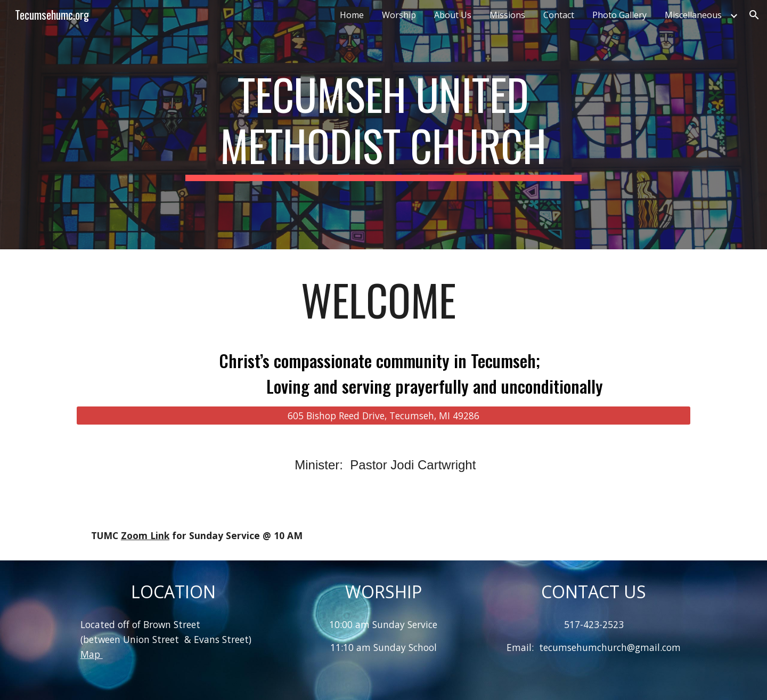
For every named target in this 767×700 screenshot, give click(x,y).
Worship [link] (399, 15)
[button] (754, 15)
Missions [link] (507, 15)
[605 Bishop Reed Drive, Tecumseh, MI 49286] (383, 415)
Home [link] (352, 15)
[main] (383, 125)
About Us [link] (453, 15)
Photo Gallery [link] (619, 15)
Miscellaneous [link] (693, 15)
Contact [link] (559, 15)
